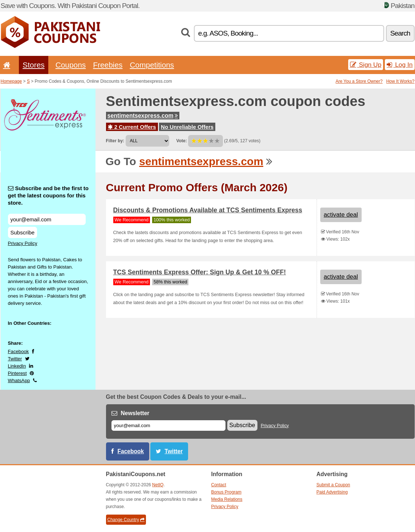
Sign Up (366, 65)
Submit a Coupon (333, 485)
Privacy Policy (23, 243)
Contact (219, 485)
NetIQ (158, 485)
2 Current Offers (132, 127)
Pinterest (17, 373)
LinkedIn (17, 366)
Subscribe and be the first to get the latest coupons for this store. (48, 195)
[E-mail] (168, 425)
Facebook (19, 351)
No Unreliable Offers (187, 127)
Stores (33, 65)
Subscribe (23, 232)
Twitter (15, 359)
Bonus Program (226, 492)
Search (400, 33)
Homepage (11, 81)
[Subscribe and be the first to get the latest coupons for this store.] (47, 219)
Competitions (152, 65)
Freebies (108, 65)
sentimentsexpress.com (143, 116)
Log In (400, 65)
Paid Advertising (332, 492)
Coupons (71, 65)
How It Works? (400, 81)
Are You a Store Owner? (359, 81)
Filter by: (115, 141)
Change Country (126, 520)
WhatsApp (19, 380)
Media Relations (227, 499)
